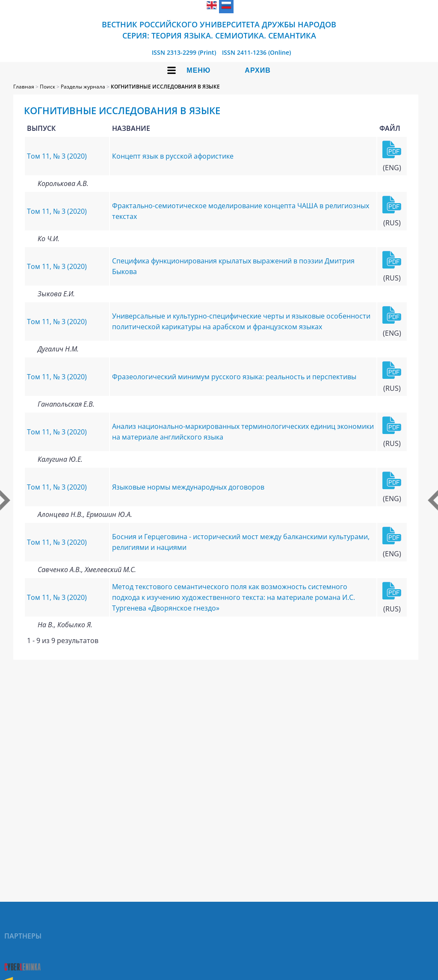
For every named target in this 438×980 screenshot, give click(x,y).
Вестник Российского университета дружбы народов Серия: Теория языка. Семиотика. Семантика (219, 30)
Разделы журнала (83, 87)
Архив (257, 70)
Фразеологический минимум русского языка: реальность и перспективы (234, 377)
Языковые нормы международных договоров (188, 487)
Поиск (47, 87)
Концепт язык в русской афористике (173, 156)
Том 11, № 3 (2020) (57, 156)
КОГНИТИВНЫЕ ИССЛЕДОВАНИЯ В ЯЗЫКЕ (165, 87)
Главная (24, 87)
